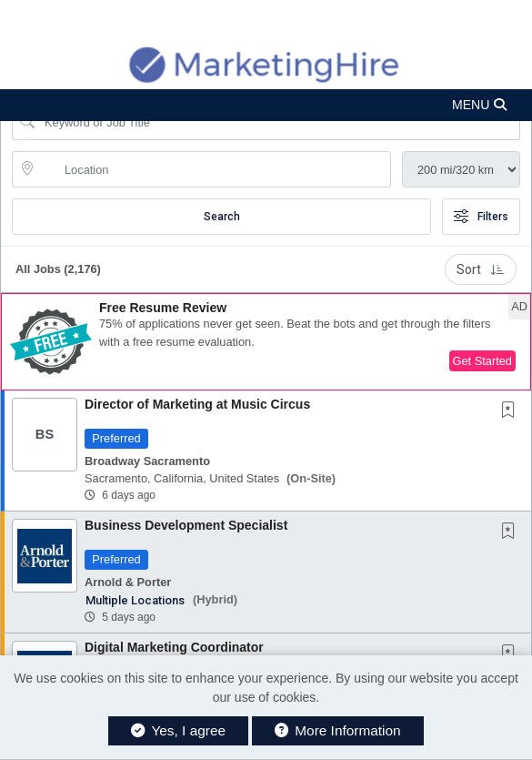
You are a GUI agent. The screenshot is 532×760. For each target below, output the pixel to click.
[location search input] (214, 169)
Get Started (482, 361)
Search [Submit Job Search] (222, 217)
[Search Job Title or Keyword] (279, 122)
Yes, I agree (178, 730)
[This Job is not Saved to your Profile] (512, 411)
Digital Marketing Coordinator (174, 647)
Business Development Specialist (186, 525)
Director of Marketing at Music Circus (197, 404)
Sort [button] (481, 269)
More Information (338, 730)
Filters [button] (481, 217)
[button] (266, 105)
